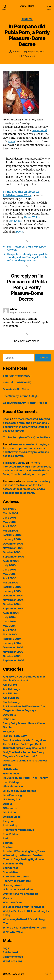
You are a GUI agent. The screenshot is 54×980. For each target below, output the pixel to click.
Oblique (8, 804)
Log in (7, 948)
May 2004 (9, 626)
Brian (6, 419)
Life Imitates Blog (14, 786)
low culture (27, 6)
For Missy (9, 732)
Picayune (9, 821)
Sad (5, 838)
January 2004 (12, 643)
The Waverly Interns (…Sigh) (21, 396)
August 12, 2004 (36, 52)
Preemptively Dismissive (18, 830)
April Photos (10, 693)
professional (39, 130)
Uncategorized (12, 885)
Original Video (12, 817)
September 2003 (14, 660)
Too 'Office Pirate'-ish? (17, 881)
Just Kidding (11, 782)
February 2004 (12, 639)
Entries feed (10, 952)
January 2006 (12, 539)
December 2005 (13, 544)
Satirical (8, 843)
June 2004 (10, 621)
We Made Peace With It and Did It (23, 907)
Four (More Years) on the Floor (32, 437)
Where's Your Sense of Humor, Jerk (25, 928)
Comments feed (13, 957)
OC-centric (10, 808)
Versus (7, 898)
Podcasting (10, 825)
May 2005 (9, 574)
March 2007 (11, 513)
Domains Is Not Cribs (16, 389)
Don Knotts (15, 221)
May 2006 (9, 522)
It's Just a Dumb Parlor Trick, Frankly (25, 778)
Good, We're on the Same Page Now (25, 761)
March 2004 (11, 634)
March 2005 (11, 583)
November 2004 (13, 600)
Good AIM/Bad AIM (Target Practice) (26, 403)
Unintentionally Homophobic (21, 894)
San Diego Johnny (14, 463)
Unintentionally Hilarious (18, 889)
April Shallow (11, 698)
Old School (10, 812)
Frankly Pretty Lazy (15, 736)
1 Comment (29, 56)
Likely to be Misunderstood (20, 791)
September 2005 (14, 557)
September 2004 (14, 608)
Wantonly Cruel (13, 902)
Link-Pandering (12, 795)
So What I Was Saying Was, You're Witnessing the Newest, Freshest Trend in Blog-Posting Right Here (24, 855)
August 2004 (11, 613)
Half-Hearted (11, 769)
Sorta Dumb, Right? (15, 864)
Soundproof (10, 868)
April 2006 (10, 526)
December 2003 (13, 647)
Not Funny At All (13, 799)
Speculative (10, 872)
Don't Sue (9, 719)
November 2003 (13, 652)
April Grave (10, 685)
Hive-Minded (11, 774)
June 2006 (10, 518)
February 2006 (12, 535)
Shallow (27, 19)
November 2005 (13, 548)
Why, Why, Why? (13, 932)
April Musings (11, 689)
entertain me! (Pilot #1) (17, 382)
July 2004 (9, 617)
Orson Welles (32, 217)
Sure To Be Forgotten (16, 877)
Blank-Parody (11, 702)
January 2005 (12, 591)
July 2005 (9, 565)
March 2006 (11, 531)
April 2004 (10, 630)
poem (11, 141)
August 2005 (11, 561)
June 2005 (10, 570)
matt (19, 52)
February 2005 (12, 587)
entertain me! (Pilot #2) (17, 376)
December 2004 (13, 596)
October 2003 (12, 656)
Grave (7, 765)
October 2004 (12, 604)
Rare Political (11, 834)
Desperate (10, 715)
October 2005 (12, 552)
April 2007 (10, 509)
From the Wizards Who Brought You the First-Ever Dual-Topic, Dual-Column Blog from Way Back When (25, 744)
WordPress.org (12, 961)
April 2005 (10, 578)
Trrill (6, 437)
